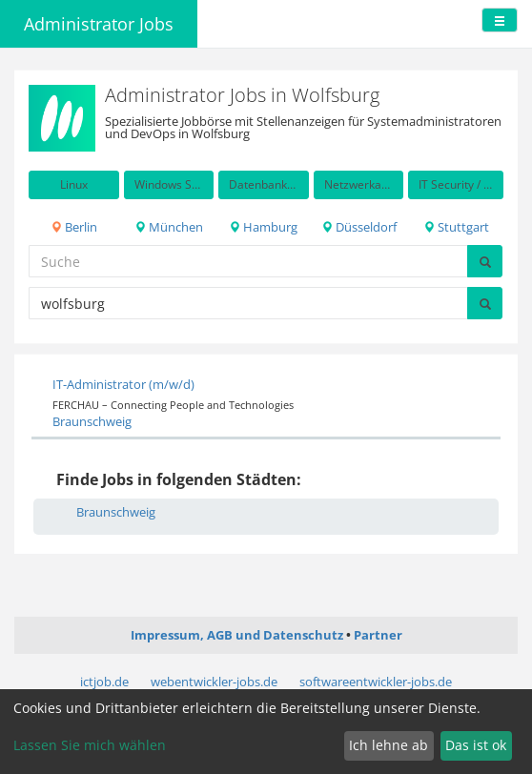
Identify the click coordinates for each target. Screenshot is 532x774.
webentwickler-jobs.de (214, 682)
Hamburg (263, 227)
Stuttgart (456, 227)
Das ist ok (476, 745)
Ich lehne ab (389, 745)
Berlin (74, 227)
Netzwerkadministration (364, 184)
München (169, 227)
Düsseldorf (359, 227)
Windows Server (174, 184)
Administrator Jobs (99, 24)
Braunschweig (92, 421)
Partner (378, 635)
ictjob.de (104, 682)
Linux (74, 184)
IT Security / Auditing (461, 184)
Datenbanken (265, 184)
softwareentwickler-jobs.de (376, 682)
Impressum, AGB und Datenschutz (237, 635)
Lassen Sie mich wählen (90, 745)
